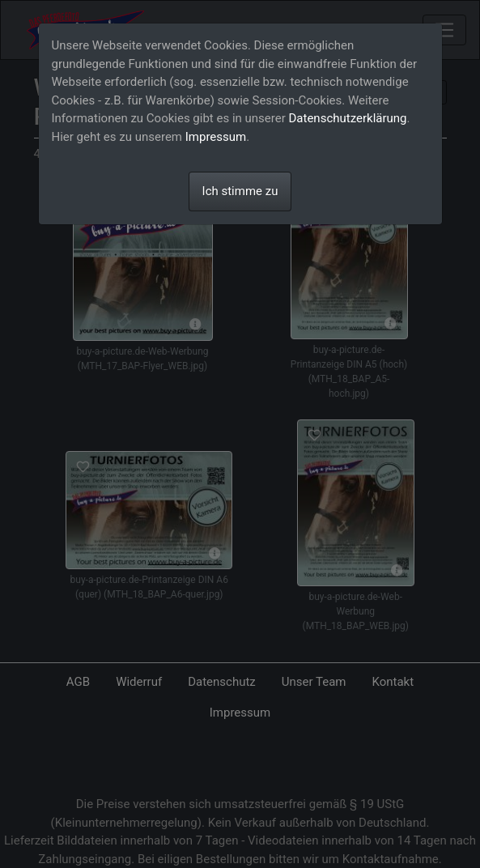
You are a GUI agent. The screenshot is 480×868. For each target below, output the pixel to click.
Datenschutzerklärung (348, 118)
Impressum (216, 137)
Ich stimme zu (240, 191)
